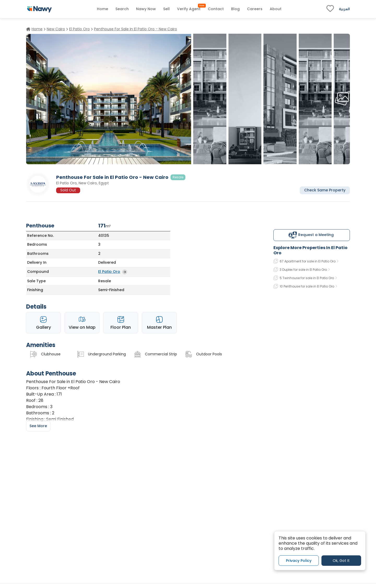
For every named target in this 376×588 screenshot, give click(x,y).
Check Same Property (325, 190)
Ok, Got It (341, 561)
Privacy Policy (299, 561)
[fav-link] (330, 9)
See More (38, 426)
